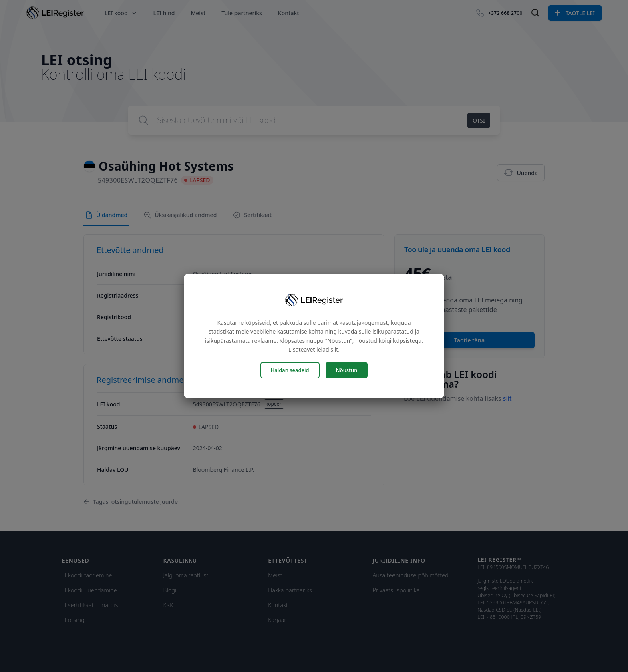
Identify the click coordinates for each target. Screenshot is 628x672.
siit (334, 349)
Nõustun (347, 370)
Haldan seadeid (290, 370)
